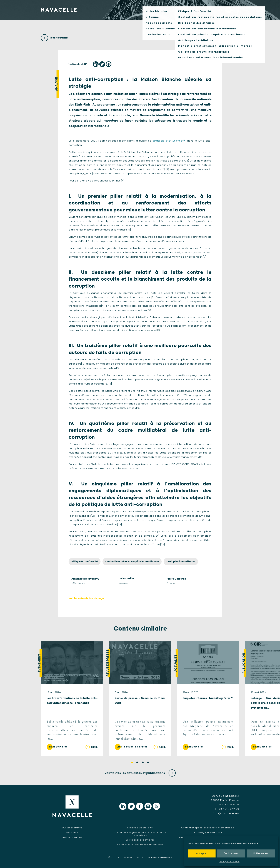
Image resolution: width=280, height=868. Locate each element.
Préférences (261, 853)
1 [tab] (132, 763)
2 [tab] (137, 763)
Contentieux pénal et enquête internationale (132, 562)
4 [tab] (148, 763)
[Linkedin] (96, 64)
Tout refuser (231, 853)
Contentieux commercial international (140, 844)
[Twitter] (102, 64)
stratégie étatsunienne (167, 141)
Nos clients (210, 13)
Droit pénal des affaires (181, 562)
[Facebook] (109, 64)
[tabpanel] (72, 698)
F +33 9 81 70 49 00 (227, 809)
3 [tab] (143, 763)
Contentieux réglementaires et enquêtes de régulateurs (140, 834)
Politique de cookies (229, 862)
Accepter (202, 853)
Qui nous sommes (144, 13)
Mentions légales (72, 837)
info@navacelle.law (226, 813)
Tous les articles (55, 38)
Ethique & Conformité (85, 562)
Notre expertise (179, 13)
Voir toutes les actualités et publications (140, 773)
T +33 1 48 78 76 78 (227, 805)
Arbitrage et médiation (208, 832)
